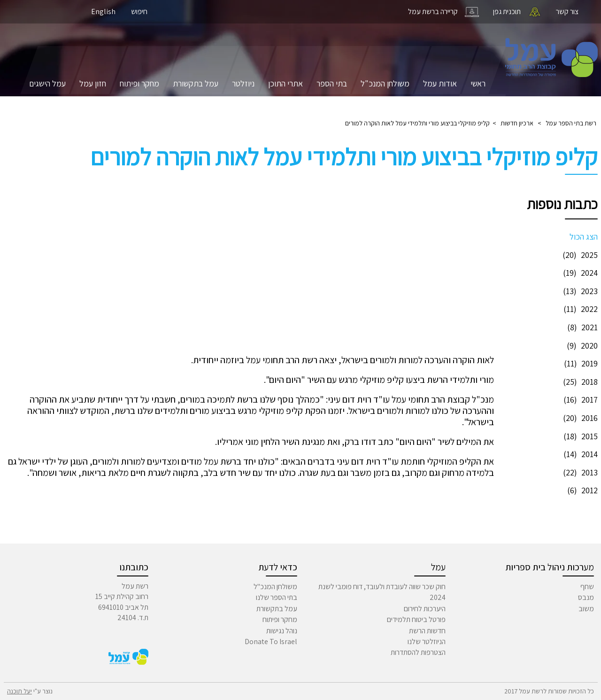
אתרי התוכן (285, 83)
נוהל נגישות (282, 631)
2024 (579, 273)
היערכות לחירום (425, 609)
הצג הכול (584, 237)
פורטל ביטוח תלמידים (416, 619)
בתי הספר (332, 83)
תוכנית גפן (507, 12)
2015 (579, 436)
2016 (579, 418)
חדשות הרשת (427, 631)
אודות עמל (440, 83)
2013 (579, 472)
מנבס (586, 597)
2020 (581, 346)
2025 (579, 255)
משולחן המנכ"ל (385, 83)
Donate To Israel (271, 642)
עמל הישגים (47, 83)
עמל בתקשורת (196, 83)
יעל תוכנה (19, 691)
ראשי (478, 83)
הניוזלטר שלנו (427, 642)
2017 (579, 400)
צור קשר (567, 12)
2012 (581, 490)
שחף (587, 587)
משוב (586, 609)
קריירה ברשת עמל (433, 12)
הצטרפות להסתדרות (418, 652)
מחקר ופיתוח (139, 83)
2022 (579, 309)
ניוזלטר (243, 83)
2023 (579, 291)
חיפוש (139, 12)
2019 (580, 363)
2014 (579, 454)
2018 (579, 382)
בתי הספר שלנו (277, 597)
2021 (581, 327)
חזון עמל (93, 83)
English (103, 12)
